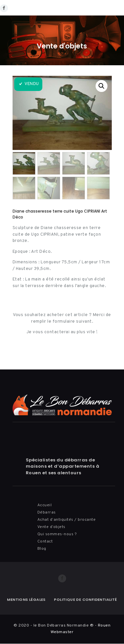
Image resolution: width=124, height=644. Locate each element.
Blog (42, 549)
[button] (102, 86)
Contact (45, 542)
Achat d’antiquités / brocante (67, 520)
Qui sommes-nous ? (57, 534)
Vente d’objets (51, 527)
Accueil (45, 505)
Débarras (47, 512)
